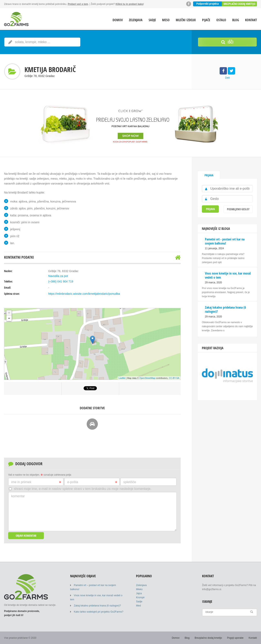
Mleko (139, 589)
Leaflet (122, 378)
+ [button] (9, 313)
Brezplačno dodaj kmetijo (239, 4)
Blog (236, 20)
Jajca (139, 593)
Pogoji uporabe (235, 638)
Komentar (18, 496)
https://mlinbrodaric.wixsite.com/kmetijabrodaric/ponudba (84, 294)
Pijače (206, 20)
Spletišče (130, 482)
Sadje (152, 20)
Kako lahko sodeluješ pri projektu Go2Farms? (99, 612)
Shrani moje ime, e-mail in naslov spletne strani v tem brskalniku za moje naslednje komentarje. (83, 489)
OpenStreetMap (147, 378)
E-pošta (92, 482)
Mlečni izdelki (186, 20)
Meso (166, 20)
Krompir (140, 597)
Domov (118, 20)
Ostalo (221, 20)
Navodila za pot (58, 276)
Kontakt (251, 20)
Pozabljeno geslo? (238, 209)
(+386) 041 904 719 (61, 281)
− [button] (9, 318)
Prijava (209, 175)
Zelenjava (136, 20)
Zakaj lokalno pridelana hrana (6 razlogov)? (97, 606)
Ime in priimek (36, 482)
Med (138, 606)
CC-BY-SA (174, 378)
